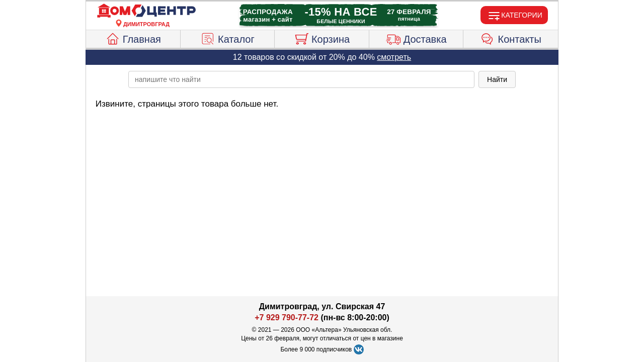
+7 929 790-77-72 (287, 318)
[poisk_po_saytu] (301, 79)
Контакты (511, 38)
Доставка (416, 38)
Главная (133, 38)
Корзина (322, 38)
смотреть (394, 57)
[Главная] (146, 11)
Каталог (227, 38)
